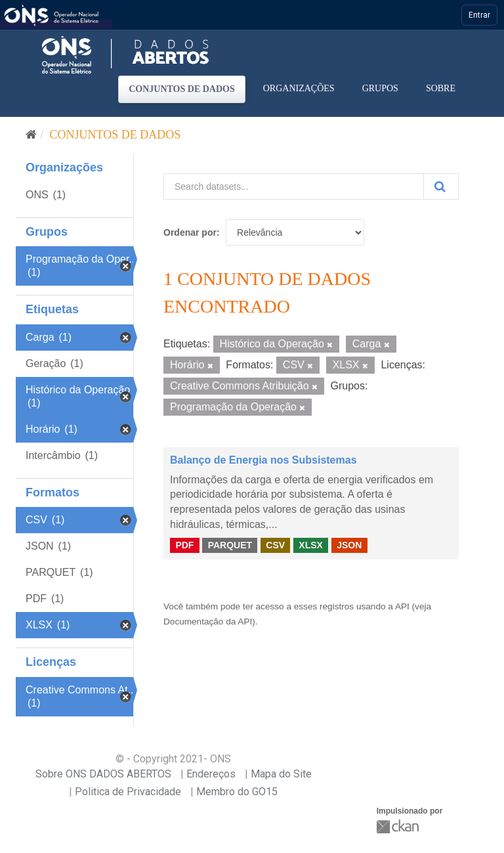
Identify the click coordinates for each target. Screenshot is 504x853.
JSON (349, 545)
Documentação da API (208, 622)
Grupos (380, 88)
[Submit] (441, 186)
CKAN (399, 826)
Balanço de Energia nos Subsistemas (263, 460)
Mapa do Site (281, 774)
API (402, 606)
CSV (275, 545)
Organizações (299, 88)
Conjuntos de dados (182, 89)
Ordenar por (190, 232)
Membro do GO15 (237, 792)
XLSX (311, 545)
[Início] (31, 135)
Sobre (441, 88)
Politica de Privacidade (128, 792)
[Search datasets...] (294, 186)
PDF (184, 545)
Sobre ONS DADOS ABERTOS (103, 774)
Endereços (211, 774)
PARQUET (230, 545)
